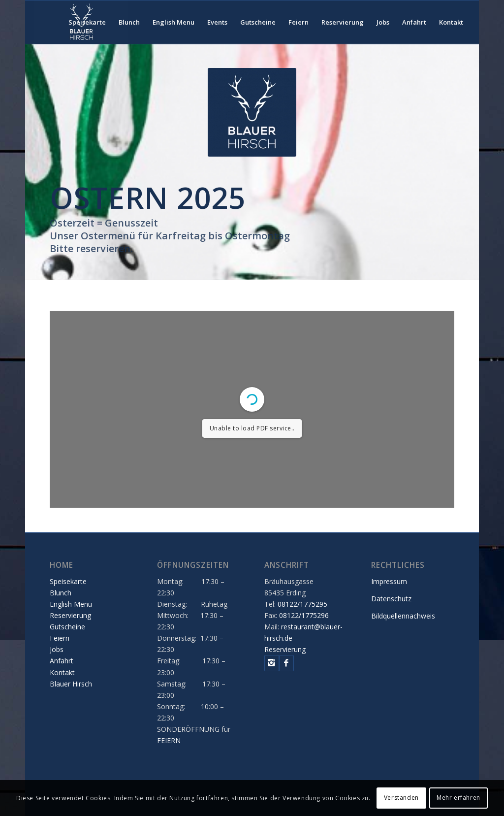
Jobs (57, 649)
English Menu (71, 604)
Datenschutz (391, 599)
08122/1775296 (304, 615)
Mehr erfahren (458, 798)
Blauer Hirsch (71, 684)
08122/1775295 (302, 604)
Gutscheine (67, 627)
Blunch (61, 593)
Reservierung (70, 615)
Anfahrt (62, 661)
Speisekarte (68, 581)
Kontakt (62, 672)
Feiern (60, 638)
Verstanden (401, 798)
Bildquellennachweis (403, 616)
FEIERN (169, 740)
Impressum (389, 581)
